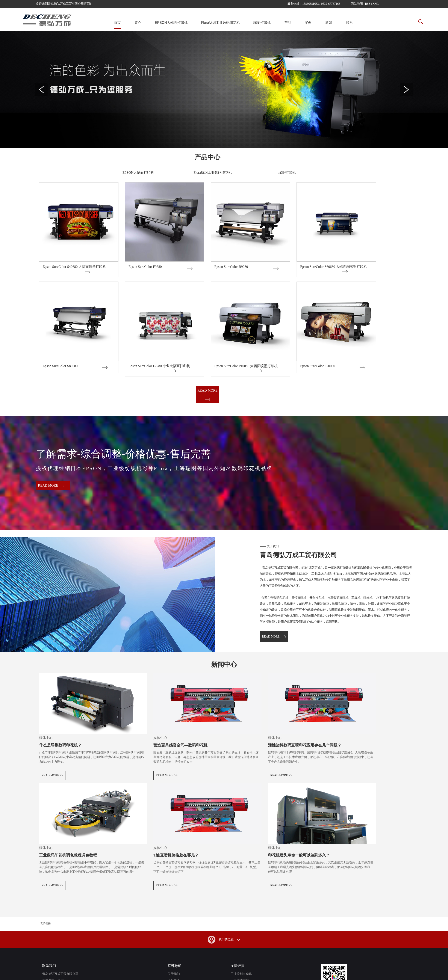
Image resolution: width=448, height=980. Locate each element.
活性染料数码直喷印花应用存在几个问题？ (305, 749)
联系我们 (49, 970)
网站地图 (357, 4)
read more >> (52, 779)
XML (376, 4)
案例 (308, 23)
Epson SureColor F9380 (145, 267)
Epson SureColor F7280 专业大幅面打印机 (159, 366)
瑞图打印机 (262, 23)
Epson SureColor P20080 (318, 366)
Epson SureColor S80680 (60, 366)
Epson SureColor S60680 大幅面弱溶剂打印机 (334, 267)
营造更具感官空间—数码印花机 (180, 749)
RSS (368, 4)
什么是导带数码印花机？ (60, 749)
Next (407, 90)
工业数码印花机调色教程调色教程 (68, 859)
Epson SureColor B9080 (231, 267)
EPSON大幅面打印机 (171, 23)
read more (207, 395)
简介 (138, 23)
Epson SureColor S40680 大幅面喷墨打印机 (74, 267)
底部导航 (175, 970)
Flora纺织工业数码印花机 (220, 23)
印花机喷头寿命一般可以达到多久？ (299, 859)
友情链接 (238, 970)
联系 (349, 23)
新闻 (329, 23)
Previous (41, 90)
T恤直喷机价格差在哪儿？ (176, 859)
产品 (288, 23)
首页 (117, 23)
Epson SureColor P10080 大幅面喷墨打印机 (246, 366)
